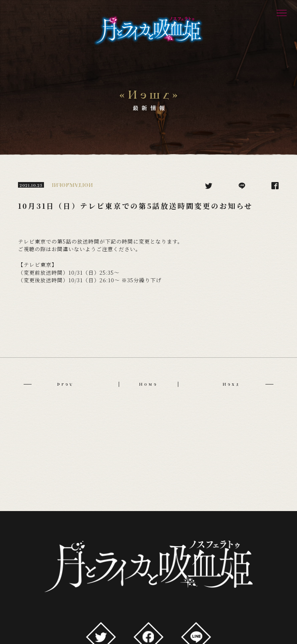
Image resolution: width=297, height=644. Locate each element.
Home (148, 384)
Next (248, 384)
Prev (49, 384)
